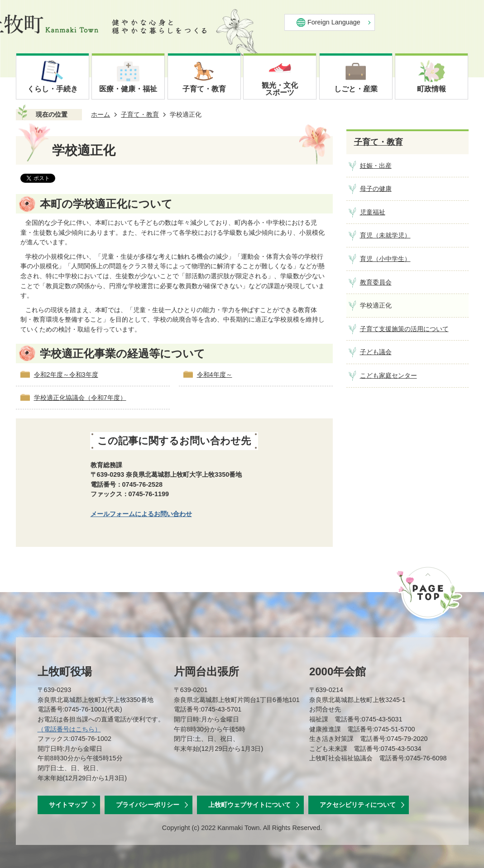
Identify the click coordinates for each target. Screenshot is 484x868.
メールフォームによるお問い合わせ (141, 514)
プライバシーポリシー (148, 805)
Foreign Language (334, 22)
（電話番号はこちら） (69, 729)
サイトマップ (68, 805)
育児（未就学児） (385, 235)
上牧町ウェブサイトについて (249, 805)
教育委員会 (376, 282)
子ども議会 (376, 352)
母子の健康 (376, 189)
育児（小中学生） (385, 259)
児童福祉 (373, 212)
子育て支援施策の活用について (404, 329)
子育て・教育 (140, 114)
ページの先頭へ (429, 592)
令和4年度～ (215, 375)
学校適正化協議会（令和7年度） (80, 398)
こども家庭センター (388, 375)
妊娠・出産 (376, 166)
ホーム (101, 114)
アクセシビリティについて (358, 805)
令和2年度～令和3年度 (66, 375)
